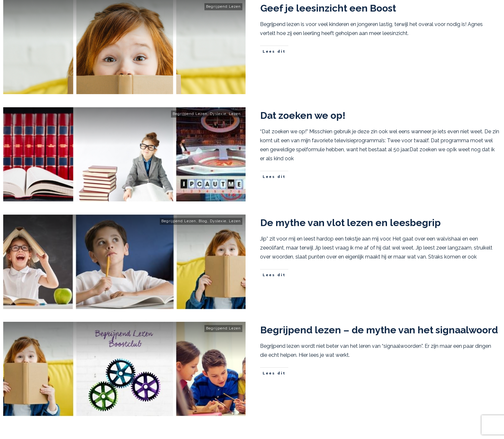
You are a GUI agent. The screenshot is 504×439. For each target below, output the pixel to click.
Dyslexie (218, 114)
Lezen (235, 114)
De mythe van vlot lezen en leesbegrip (351, 223)
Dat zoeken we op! (303, 115)
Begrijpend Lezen (223, 7)
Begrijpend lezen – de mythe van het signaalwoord (379, 330)
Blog (203, 221)
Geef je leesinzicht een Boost (328, 8)
